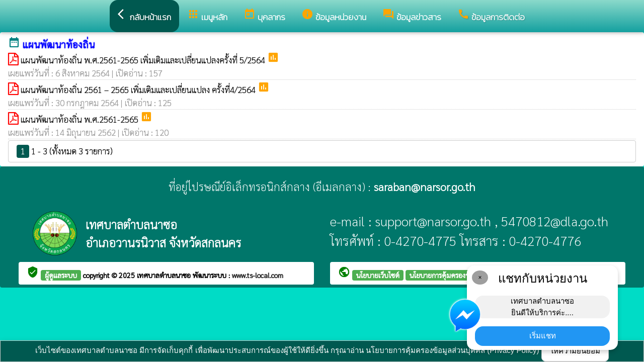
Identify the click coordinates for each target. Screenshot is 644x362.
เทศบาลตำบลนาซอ (165, 275)
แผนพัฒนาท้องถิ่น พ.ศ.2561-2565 (80, 119)
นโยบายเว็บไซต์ (378, 275)
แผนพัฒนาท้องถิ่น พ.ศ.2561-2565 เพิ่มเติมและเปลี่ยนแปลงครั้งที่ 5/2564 (144, 60)
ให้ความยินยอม (575, 351)
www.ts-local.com (258, 275)
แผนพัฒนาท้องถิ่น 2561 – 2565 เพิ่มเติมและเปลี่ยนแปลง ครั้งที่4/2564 (139, 89)
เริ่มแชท (543, 336)
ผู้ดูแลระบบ (61, 275)
